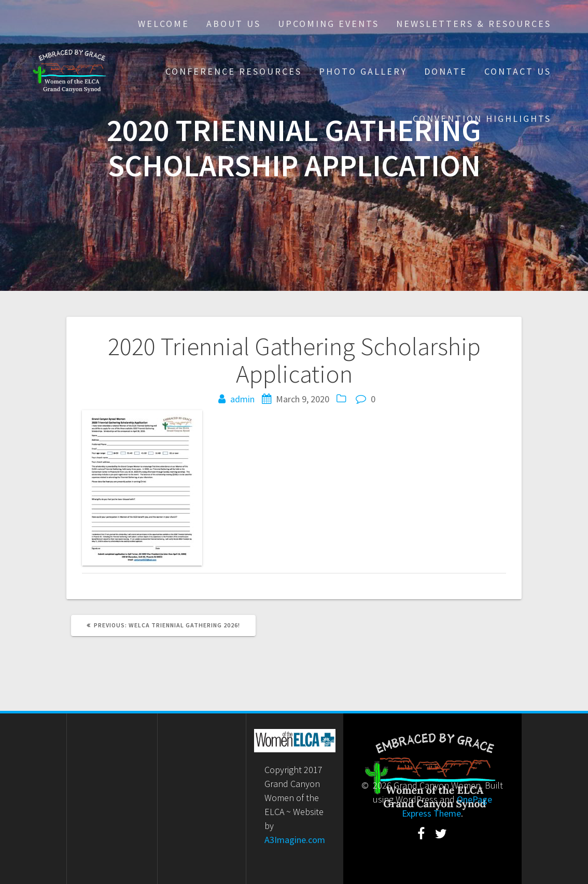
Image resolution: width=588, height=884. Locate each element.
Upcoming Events (328, 24)
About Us (234, 24)
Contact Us (518, 71)
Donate (446, 71)
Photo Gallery (363, 71)
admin (242, 399)
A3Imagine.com (295, 840)
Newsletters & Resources (474, 24)
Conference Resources (234, 71)
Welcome (164, 24)
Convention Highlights (482, 118)
